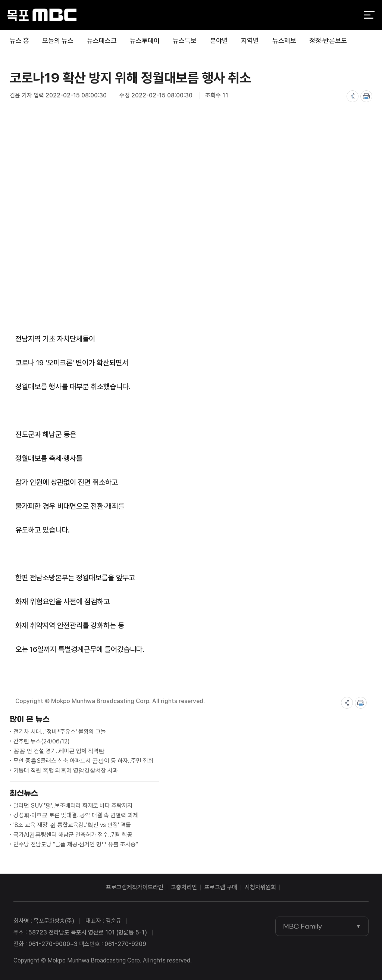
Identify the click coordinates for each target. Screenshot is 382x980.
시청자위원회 (260, 887)
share (353, 96)
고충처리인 (184, 887)
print (366, 96)
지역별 (250, 40)
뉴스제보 (284, 40)
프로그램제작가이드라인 (135, 887)
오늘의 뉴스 (58, 40)
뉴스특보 (185, 40)
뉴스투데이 (145, 40)
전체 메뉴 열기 (369, 15)
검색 (349, 15)
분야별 (219, 40)
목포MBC (42, 15)
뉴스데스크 (102, 40)
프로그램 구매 (221, 887)
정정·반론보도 (328, 40)
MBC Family (303, 926)
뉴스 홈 (19, 40)
